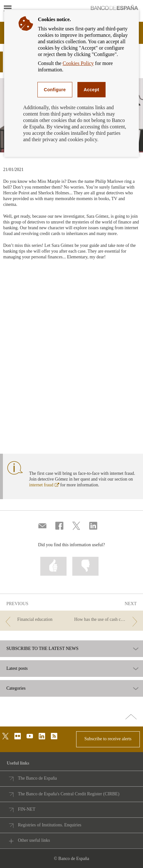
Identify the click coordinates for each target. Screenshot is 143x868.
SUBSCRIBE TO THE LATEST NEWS (42, 649)
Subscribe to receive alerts (108, 739)
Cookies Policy (78, 63)
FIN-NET (27, 809)
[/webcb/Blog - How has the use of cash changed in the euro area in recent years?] (107, 620)
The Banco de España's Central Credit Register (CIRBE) (69, 794)
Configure (55, 90)
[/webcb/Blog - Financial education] (36, 620)
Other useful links (34, 840)
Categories (16, 688)
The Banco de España (37, 778)
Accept (91, 90)
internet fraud (44, 485)
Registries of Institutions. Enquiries (50, 825)
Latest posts (17, 669)
